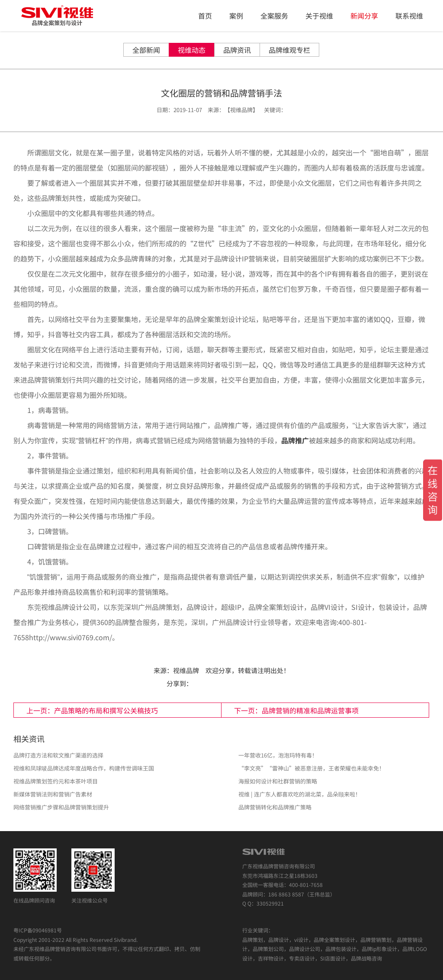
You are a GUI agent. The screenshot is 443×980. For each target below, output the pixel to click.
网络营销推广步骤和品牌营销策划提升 (61, 807)
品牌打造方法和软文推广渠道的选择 (58, 755)
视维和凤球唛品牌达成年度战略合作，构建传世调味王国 (84, 768)
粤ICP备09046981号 (38, 930)
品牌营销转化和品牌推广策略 (275, 807)
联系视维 (409, 16)
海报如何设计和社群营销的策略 (278, 781)
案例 (236, 16)
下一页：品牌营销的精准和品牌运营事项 (296, 710)
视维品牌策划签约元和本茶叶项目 (56, 781)
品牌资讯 (237, 50)
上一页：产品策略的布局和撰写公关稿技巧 (92, 710)
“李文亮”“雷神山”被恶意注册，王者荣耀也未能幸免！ (311, 768)
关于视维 (319, 16)
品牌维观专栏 (289, 50)
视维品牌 (186, 670)
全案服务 (274, 16)
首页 (205, 16)
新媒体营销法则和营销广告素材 (53, 794)
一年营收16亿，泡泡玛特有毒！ (278, 755)
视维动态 (192, 50)
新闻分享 (364, 16)
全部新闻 (146, 50)
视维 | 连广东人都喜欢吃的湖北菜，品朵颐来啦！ (300, 794)
